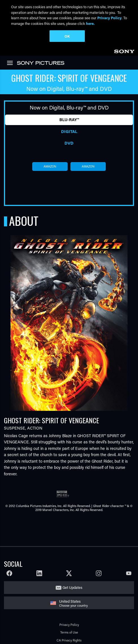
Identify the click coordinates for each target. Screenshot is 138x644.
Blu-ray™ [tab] (69, 120)
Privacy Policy (69, 625)
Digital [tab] (69, 131)
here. (90, 23)
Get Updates (72, 587)
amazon (50, 166)
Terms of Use (69, 632)
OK (67, 36)
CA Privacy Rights (69, 640)
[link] (124, 51)
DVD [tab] (69, 143)
